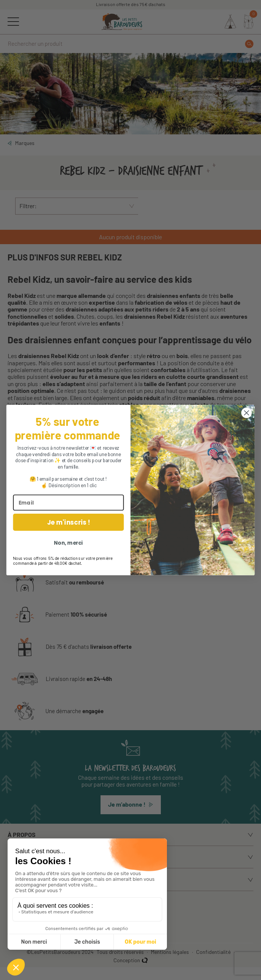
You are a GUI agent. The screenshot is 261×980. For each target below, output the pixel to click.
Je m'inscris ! (68, 522)
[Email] (68, 503)
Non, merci (68, 543)
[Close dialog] (246, 413)
